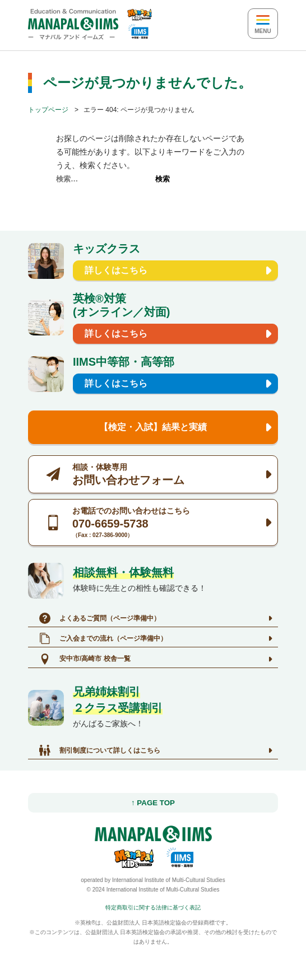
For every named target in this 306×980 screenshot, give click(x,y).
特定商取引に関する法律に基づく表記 (153, 907)
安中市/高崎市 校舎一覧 (85, 659)
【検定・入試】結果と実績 (153, 427)
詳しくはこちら (116, 270)
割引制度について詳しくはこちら (100, 750)
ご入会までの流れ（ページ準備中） (103, 638)
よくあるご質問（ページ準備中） (100, 618)
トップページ (48, 110)
